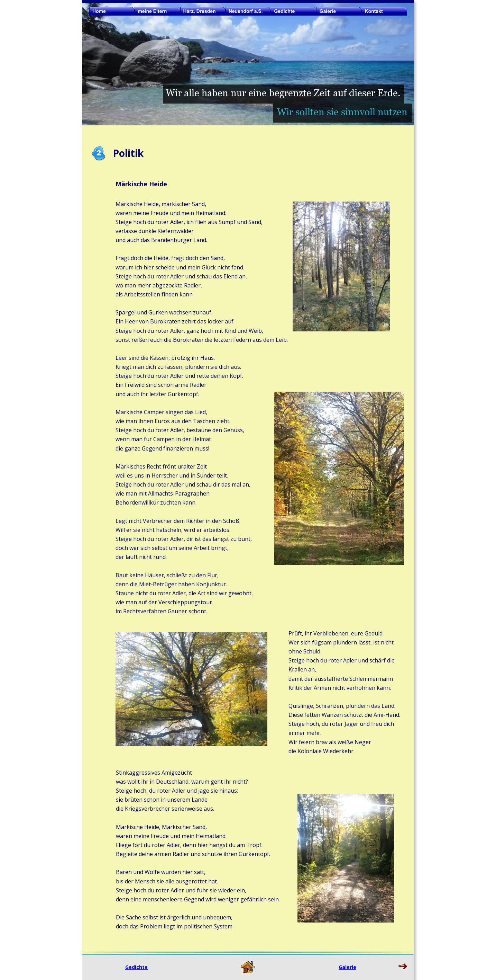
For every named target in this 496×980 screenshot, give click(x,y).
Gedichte (136, 967)
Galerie (347, 967)
